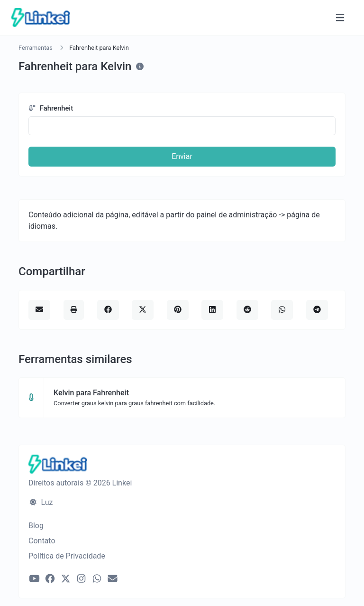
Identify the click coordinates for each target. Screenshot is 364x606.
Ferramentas (36, 48)
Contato (42, 541)
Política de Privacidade (67, 556)
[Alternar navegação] (340, 18)
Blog (36, 526)
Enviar (182, 156)
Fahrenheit (51, 108)
